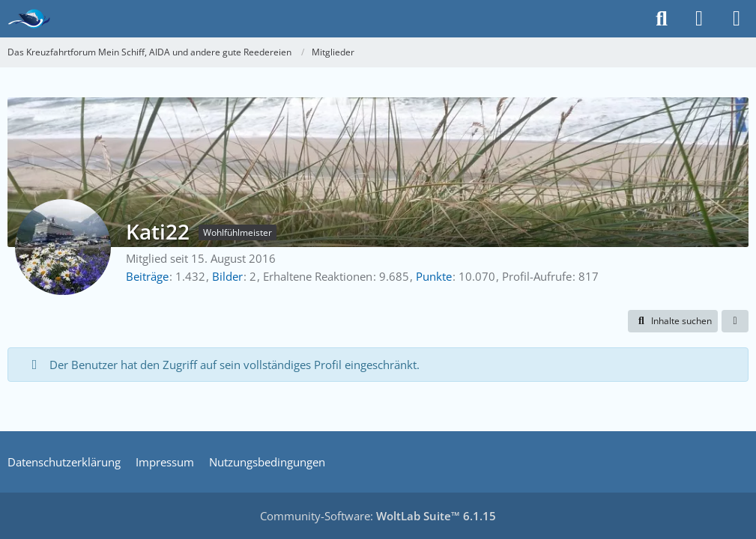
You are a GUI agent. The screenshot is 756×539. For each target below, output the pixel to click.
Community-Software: (378, 516)
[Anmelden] (699, 19)
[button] (673, 321)
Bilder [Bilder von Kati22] (227, 276)
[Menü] (737, 19)
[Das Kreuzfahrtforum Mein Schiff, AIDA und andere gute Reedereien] (29, 19)
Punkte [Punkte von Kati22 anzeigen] (434, 276)
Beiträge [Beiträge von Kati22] (147, 276)
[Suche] (662, 19)
